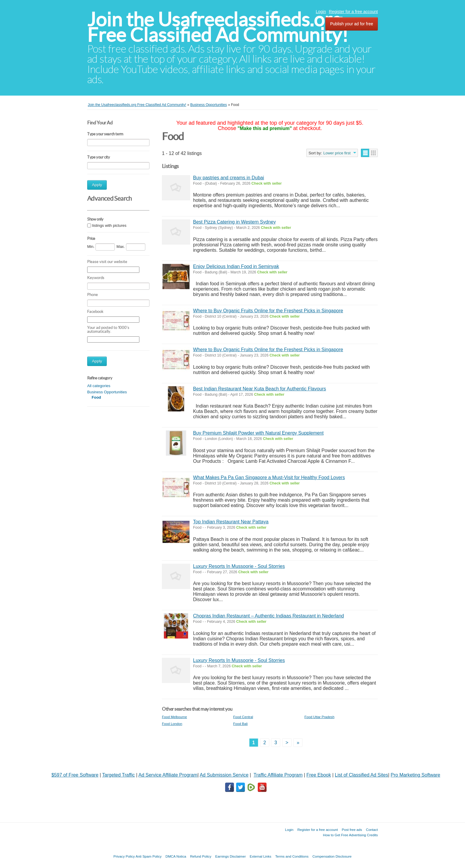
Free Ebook (319, 775)
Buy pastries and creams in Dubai (228, 178)
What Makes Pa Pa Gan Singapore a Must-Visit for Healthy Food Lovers (269, 477)
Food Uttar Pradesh (319, 717)
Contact (372, 830)
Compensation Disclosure (332, 856)
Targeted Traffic (119, 775)
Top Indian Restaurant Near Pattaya (231, 522)
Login (321, 12)
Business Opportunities (107, 392)
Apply (97, 185)
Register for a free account (353, 12)
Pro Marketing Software (415, 775)
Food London (172, 724)
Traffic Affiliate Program (278, 775)
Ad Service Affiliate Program (168, 775)
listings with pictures (109, 225)
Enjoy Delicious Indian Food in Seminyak (236, 266)
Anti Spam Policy (149, 856)
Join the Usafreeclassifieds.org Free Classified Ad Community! (218, 27)
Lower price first (337, 153)
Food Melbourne (174, 717)
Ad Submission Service (224, 775)
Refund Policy (201, 856)
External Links (261, 856)
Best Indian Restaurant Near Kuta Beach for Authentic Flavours (259, 389)
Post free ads (352, 830)
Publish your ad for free (352, 24)
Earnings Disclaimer (231, 856)
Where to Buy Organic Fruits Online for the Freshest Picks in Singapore (268, 311)
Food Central (243, 717)
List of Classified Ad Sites (362, 775)
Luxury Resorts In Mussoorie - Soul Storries (239, 566)
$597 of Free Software (75, 775)
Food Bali (240, 724)
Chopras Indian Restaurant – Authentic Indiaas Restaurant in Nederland (269, 616)
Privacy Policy (124, 856)
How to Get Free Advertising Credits (350, 835)
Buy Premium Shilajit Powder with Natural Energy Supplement (258, 433)
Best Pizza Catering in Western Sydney (234, 222)
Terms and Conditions (292, 856)
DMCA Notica (176, 856)
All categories (99, 386)
